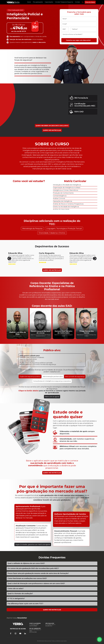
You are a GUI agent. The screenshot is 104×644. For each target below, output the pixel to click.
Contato (78, 2)
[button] (95, 258)
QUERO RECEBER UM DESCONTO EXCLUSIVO (52, 126)
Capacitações (49, 2)
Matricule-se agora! (52, 397)
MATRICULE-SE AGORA (18, 629)
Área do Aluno (90, 2)
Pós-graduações (38, 2)
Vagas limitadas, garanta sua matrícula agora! (33, 544)
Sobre (29, 2)
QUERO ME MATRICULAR (52, 130)
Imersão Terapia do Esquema (64, 2)
